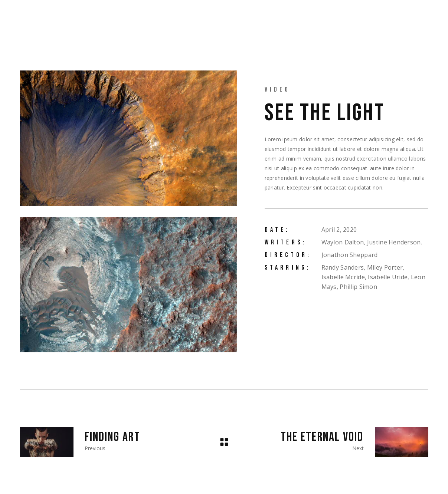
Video (278, 90)
